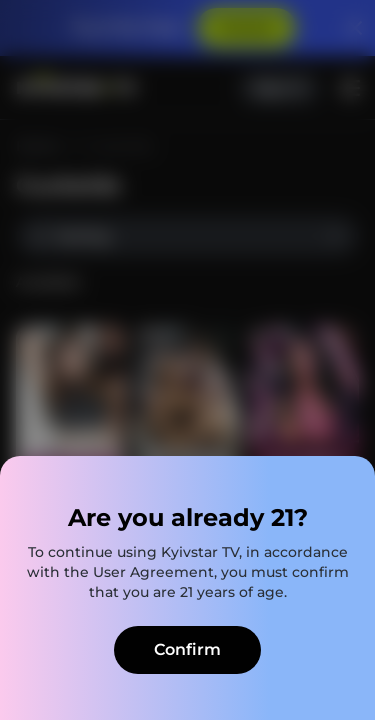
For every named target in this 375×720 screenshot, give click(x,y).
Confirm (187, 649)
